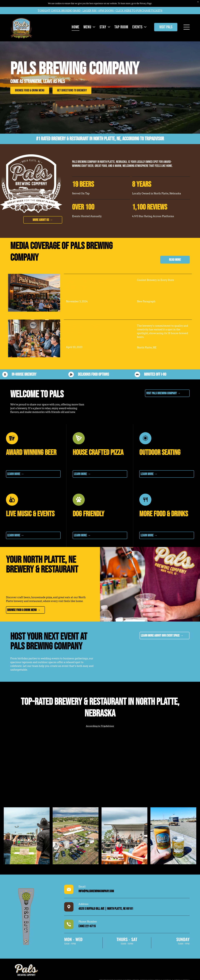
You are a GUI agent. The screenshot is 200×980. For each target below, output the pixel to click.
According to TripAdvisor (143, 139)
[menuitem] (75, 27)
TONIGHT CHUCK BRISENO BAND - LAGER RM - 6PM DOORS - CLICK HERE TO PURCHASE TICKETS (100, 11)
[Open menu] (187, 27)
